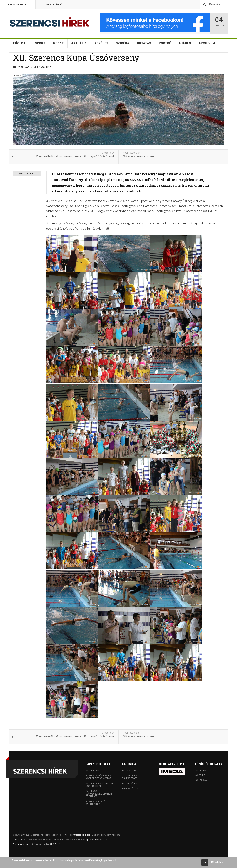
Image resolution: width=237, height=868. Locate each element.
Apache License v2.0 (96, 840)
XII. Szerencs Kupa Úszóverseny (76, 57)
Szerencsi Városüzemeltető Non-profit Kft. (99, 794)
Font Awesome (21, 844)
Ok (205, 862)
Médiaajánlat (130, 789)
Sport (40, 43)
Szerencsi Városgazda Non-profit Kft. (99, 785)
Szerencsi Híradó (53, 4)
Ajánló (185, 43)
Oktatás (144, 43)
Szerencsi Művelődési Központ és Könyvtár (99, 777)
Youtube (200, 775)
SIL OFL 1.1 (55, 844)
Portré (165, 43)
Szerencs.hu (93, 770)
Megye (58, 43)
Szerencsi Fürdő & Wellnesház (96, 803)
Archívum (207, 43)
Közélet (101, 43)
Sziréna (123, 43)
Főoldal (20, 43)
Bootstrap (18, 840)
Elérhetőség (130, 783)
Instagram (201, 780)
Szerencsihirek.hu (18, 4)
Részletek (217, 862)
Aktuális (79, 43)
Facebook (201, 770)
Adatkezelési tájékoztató (130, 777)
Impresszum (129, 770)
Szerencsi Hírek (82, 835)
